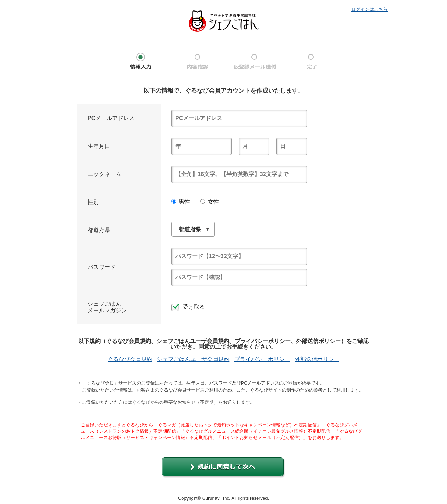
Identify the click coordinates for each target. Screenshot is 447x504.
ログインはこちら (369, 9)
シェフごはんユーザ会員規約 (193, 359)
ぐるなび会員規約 (130, 359)
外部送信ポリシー (317, 359)
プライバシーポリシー (262, 359)
